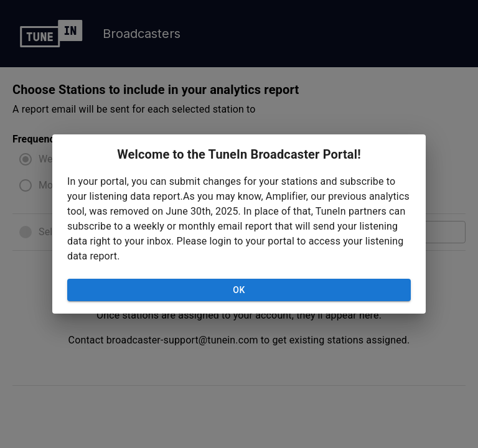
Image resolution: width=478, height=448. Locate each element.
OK (239, 290)
